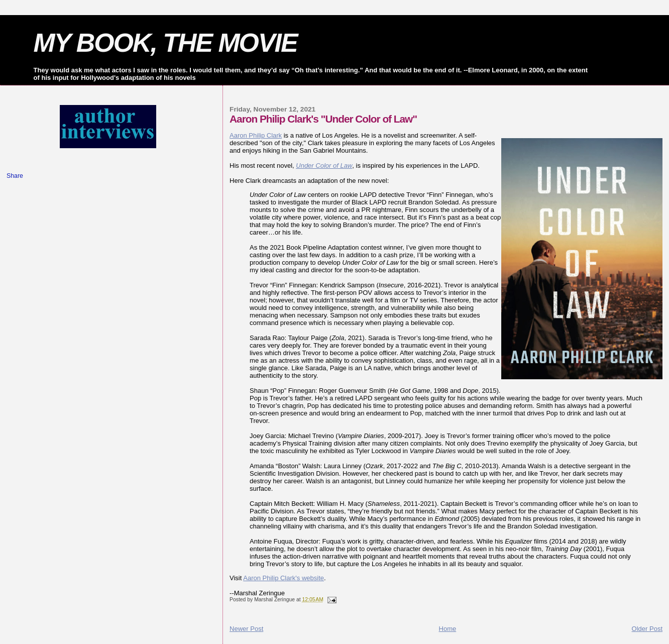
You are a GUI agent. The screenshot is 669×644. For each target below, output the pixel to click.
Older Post (647, 629)
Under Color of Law (324, 166)
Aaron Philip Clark (256, 135)
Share (15, 176)
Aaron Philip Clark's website (284, 578)
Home (448, 629)
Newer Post (246, 629)
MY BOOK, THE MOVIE (165, 43)
